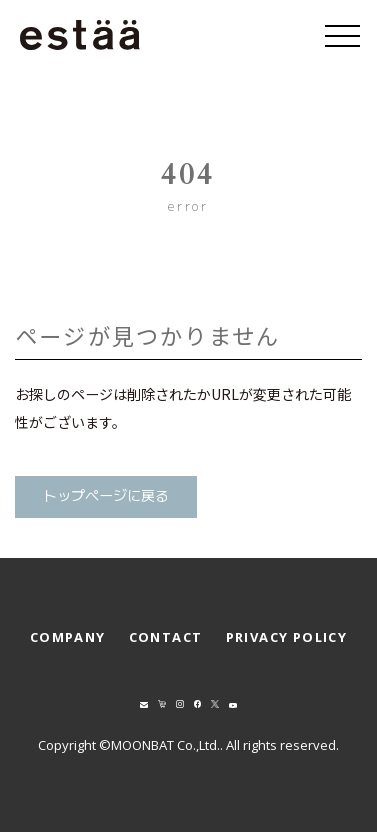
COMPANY (68, 638)
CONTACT (166, 638)
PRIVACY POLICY (287, 638)
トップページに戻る (106, 496)
